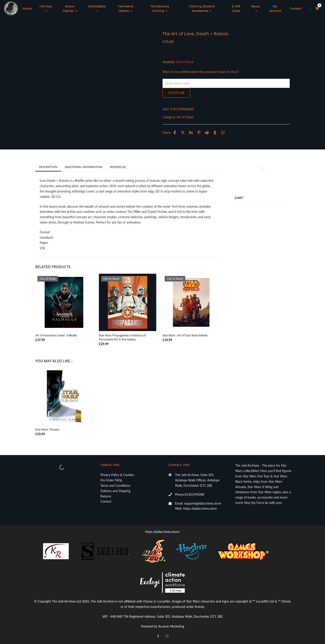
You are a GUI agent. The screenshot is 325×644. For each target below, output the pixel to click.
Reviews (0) (118, 167)
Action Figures (70, 8)
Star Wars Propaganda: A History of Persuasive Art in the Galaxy (122, 337)
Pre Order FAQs (111, 480)
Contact (295, 8)
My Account (275, 8)
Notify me (176, 93)
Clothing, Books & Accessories (202, 8)
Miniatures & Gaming (160, 8)
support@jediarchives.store (203, 503)
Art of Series (185, 117)
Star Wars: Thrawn (47, 429)
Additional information (84, 167)
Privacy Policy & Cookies (117, 475)
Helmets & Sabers (126, 8)
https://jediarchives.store (200, 508)
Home (27, 8)
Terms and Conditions (115, 486)
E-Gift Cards (236, 8)
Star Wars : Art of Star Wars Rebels (185, 335)
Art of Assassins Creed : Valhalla (56, 335)
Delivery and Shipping (115, 491)
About (255, 8)
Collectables (97, 8)
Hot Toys (46, 8)
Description (48, 167)
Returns (106, 496)
